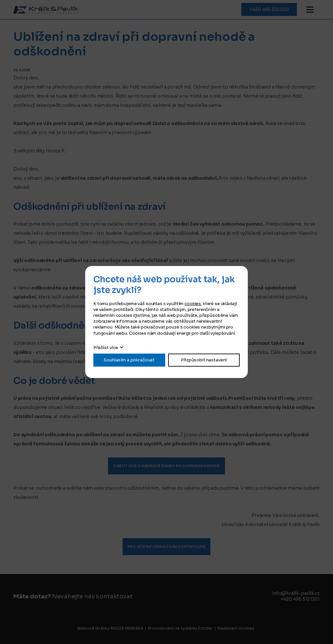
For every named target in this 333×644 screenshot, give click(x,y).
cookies (193, 304)
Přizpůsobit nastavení (204, 360)
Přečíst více (106, 348)
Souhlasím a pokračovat (129, 360)
